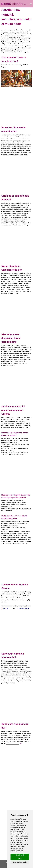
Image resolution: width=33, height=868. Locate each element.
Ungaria (6, 608)
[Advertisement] (16, 106)
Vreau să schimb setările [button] (20, 862)
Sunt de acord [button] (20, 855)
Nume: (3, 743)
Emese (22, 608)
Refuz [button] (20, 859)
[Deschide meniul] (31, 4)
